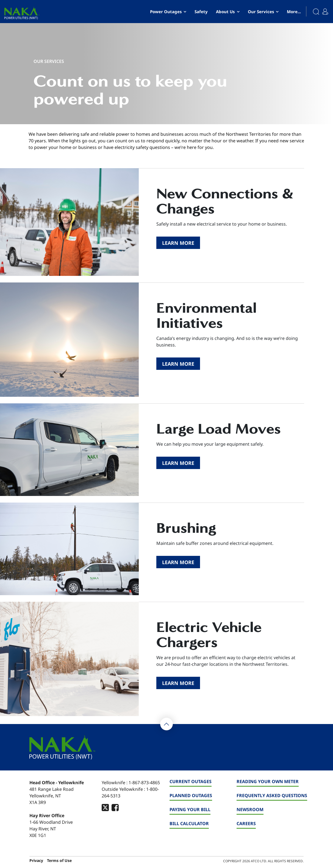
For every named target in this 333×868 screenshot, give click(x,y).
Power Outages (166, 12)
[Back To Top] (166, 724)
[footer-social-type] (105, 807)
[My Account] (327, 9)
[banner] (22, 13)
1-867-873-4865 (144, 783)
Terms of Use (59, 861)
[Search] (313, 12)
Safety (201, 12)
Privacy (36, 861)
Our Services (261, 12)
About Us (225, 12)
